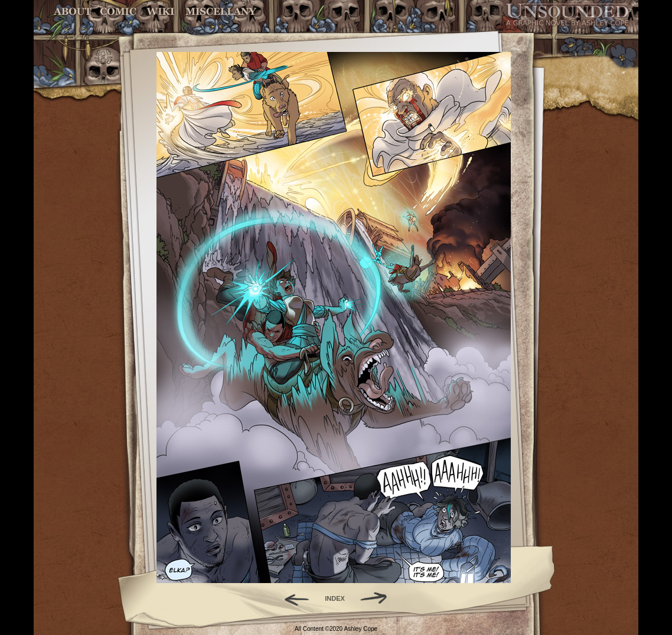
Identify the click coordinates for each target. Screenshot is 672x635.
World (161, 12)
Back (292, 598)
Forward (378, 598)
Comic (118, 12)
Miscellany (221, 12)
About (74, 12)
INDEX (335, 598)
